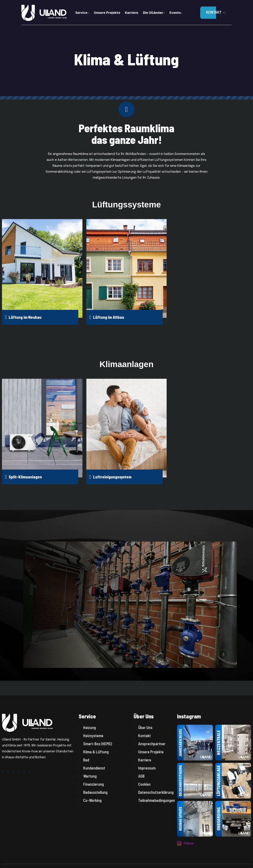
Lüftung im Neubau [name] (23, 317)
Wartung (88, 776)
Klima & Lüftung (94, 752)
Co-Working (90, 800)
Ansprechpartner (150, 744)
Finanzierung (91, 784)
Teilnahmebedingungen (153, 800)
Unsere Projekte (107, 12)
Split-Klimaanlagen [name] (23, 477)
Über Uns (143, 727)
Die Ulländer (154, 12)
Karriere (132, 12)
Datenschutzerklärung (153, 792)
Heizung (87, 727)
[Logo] (43, 13)
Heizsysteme (91, 736)
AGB (139, 776)
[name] (195, 743)
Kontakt (142, 736)
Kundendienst (92, 768)
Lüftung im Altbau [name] (107, 317)
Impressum (145, 768)
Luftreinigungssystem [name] (110, 477)
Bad (84, 760)
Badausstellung (93, 792)
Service (82, 12)
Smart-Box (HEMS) (95, 744)
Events (176, 12)
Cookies (142, 784)
